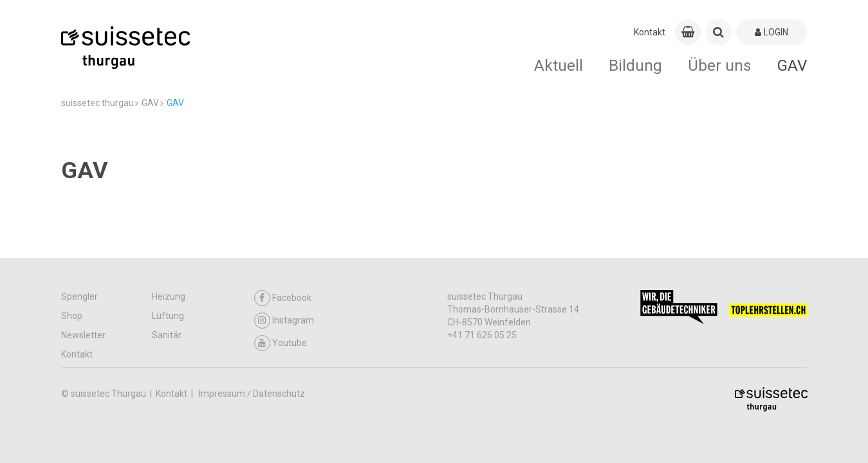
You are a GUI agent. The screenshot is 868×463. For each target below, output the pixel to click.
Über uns (720, 65)
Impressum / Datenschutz (252, 394)
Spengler (79, 296)
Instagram (284, 321)
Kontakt (650, 32)
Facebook (283, 298)
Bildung (635, 65)
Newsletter (83, 335)
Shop (72, 316)
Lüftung (168, 316)
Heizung (169, 296)
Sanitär (167, 335)
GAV (792, 65)
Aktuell (559, 65)
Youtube (281, 343)
